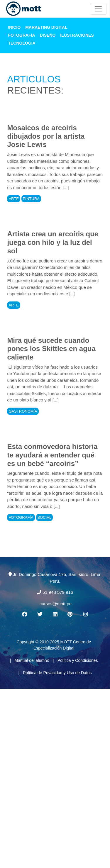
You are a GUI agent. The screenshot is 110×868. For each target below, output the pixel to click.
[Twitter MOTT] (40, 614)
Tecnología (22, 43)
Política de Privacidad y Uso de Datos (57, 673)
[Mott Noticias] (98, 9)
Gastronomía (23, 411)
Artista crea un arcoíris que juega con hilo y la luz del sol (53, 242)
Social (45, 517)
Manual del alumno (32, 660)
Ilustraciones (77, 35)
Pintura (31, 199)
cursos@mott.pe (56, 604)
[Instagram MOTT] (86, 614)
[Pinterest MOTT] (70, 614)
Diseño (48, 35)
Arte (13, 199)
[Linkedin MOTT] (55, 614)
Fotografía (21, 35)
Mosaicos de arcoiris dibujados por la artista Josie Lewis (46, 136)
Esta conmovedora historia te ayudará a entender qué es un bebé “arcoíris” (52, 455)
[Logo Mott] (24, 9)
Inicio (14, 27)
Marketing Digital (46, 27)
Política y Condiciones (78, 660)
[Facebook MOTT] (24, 614)
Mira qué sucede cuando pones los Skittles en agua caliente (51, 349)
